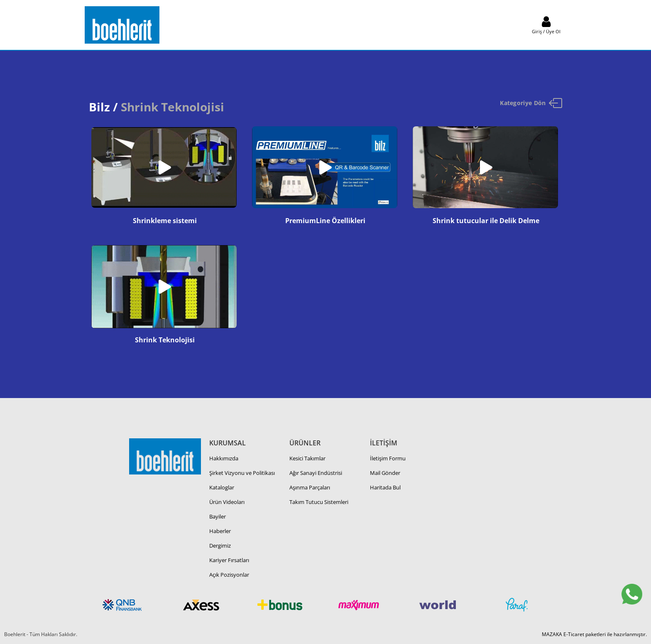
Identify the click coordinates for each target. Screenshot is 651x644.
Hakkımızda (224, 458)
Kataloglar (222, 487)
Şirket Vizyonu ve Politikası (242, 473)
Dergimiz (220, 546)
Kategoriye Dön (531, 103)
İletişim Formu (388, 458)
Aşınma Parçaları (310, 487)
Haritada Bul (385, 487)
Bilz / (103, 107)
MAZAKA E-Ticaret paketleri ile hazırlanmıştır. (594, 634)
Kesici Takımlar (307, 458)
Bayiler (218, 516)
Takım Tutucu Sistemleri (319, 502)
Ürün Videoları (227, 502)
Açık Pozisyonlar (229, 575)
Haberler (220, 531)
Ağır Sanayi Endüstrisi (316, 473)
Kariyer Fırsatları (229, 560)
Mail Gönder (385, 473)
